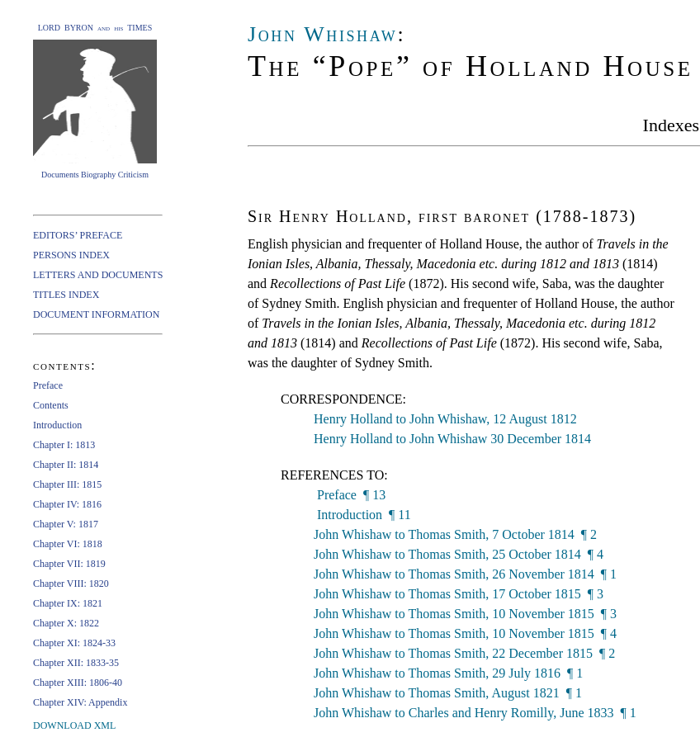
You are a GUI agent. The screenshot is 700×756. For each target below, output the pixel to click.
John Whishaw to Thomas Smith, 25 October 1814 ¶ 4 (459, 554)
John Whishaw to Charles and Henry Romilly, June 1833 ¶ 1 (475, 713)
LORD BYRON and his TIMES (95, 28)
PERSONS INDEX (71, 255)
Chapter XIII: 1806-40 (78, 683)
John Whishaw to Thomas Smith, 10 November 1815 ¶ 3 (465, 614)
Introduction (57, 425)
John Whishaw (322, 34)
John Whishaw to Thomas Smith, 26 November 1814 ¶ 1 (465, 574)
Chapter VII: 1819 (69, 564)
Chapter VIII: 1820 (71, 584)
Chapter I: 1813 (64, 445)
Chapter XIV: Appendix (80, 702)
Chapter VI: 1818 (68, 544)
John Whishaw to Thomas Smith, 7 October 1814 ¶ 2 (455, 534)
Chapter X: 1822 (66, 623)
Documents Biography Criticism (95, 175)
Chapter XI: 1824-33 (74, 643)
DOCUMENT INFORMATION (96, 314)
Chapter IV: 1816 (67, 504)
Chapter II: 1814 (66, 465)
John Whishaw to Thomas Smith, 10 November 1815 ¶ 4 (465, 633)
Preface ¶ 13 (350, 495)
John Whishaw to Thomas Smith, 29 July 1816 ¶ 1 (448, 673)
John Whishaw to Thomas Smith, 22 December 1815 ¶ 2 (464, 653)
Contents (51, 405)
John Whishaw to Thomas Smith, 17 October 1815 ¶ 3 (459, 594)
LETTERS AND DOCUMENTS (98, 275)
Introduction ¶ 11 (362, 515)
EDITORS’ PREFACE (78, 235)
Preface (48, 385)
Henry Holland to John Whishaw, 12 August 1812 (445, 419)
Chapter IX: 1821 (68, 603)
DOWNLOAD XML (74, 725)
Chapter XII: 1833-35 (76, 663)
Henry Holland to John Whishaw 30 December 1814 (452, 439)
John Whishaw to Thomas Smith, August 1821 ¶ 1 (448, 693)
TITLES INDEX (66, 295)
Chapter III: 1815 (67, 484)
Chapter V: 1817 (66, 524)
